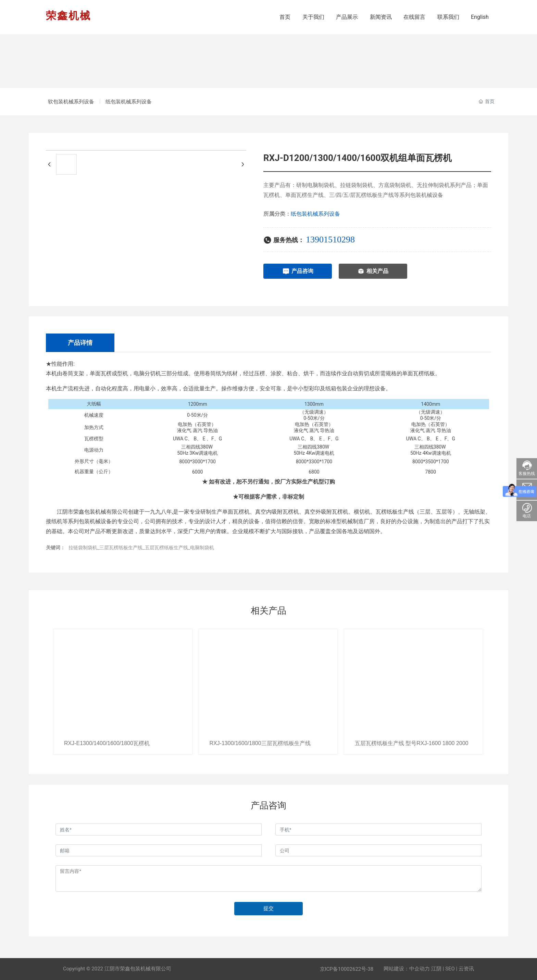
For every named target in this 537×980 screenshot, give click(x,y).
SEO (450, 969)
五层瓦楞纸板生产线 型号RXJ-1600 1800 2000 (411, 743)
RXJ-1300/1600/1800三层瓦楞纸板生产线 (260, 743)
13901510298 (330, 240)
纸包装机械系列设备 (138, 102)
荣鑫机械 (68, 16)
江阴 (436, 969)
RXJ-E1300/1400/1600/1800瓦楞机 (107, 743)
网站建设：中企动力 (407, 969)
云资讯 (466, 969)
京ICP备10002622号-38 (347, 969)
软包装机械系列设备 (74, 102)
